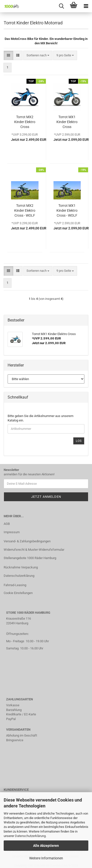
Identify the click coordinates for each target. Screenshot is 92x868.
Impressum (12, 532)
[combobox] (38, 56)
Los (79, 441)
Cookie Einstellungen (18, 593)
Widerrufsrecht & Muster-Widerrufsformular (34, 550)
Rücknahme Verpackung (21, 567)
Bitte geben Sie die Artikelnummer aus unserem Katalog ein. (40, 418)
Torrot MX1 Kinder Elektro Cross (67, 122)
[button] (8, 56)
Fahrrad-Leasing (15, 585)
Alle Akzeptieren (46, 846)
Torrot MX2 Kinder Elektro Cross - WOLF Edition (25, 211)
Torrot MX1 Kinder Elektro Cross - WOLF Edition (67, 211)
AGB (7, 524)
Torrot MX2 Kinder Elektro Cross (25, 122)
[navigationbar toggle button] (86, 6)
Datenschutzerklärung (30, 836)
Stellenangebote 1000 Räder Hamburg (30, 558)
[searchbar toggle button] (61, 6)
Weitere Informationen (46, 858)
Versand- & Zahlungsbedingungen (27, 541)
